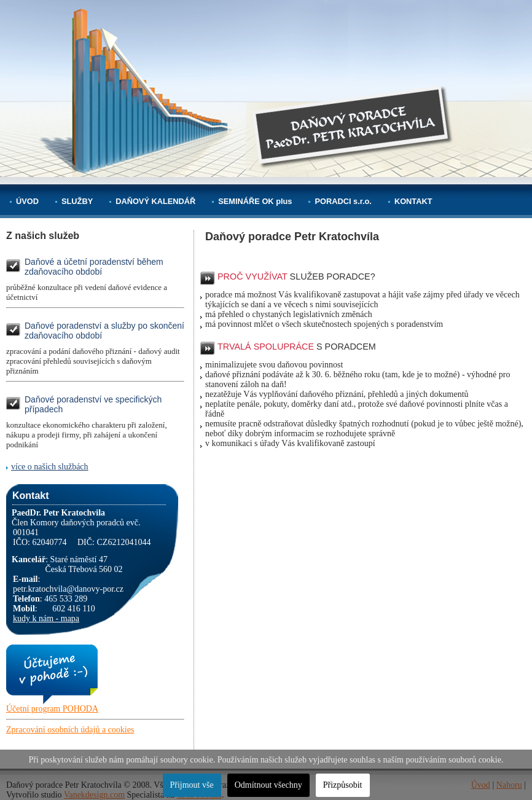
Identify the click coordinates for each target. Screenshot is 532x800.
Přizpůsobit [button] (343, 785)
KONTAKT (413, 201)
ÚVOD (27, 201)
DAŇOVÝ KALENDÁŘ (155, 201)
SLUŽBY (77, 201)
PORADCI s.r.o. (343, 201)
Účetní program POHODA (52, 709)
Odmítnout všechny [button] (268, 785)
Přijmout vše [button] (192, 785)
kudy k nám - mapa (46, 618)
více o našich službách (50, 467)
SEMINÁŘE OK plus (255, 201)
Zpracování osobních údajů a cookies (70, 730)
